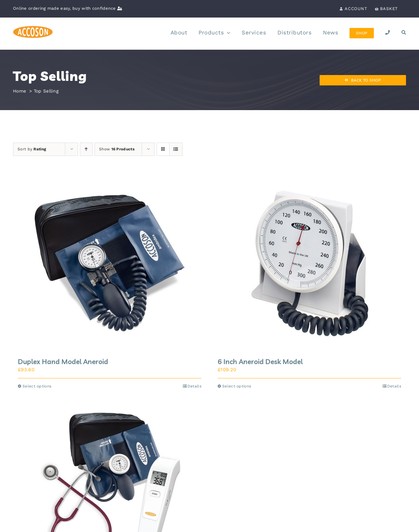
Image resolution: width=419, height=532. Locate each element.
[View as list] (176, 149)
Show (117, 149)
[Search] (404, 33)
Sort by (32, 149)
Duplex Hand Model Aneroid (63, 361)
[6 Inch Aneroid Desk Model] (309, 263)
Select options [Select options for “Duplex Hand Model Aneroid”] (37, 386)
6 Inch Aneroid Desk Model (260, 361)
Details (194, 386)
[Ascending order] (86, 149)
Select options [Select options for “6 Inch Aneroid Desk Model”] (237, 386)
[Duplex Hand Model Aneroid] (110, 263)
